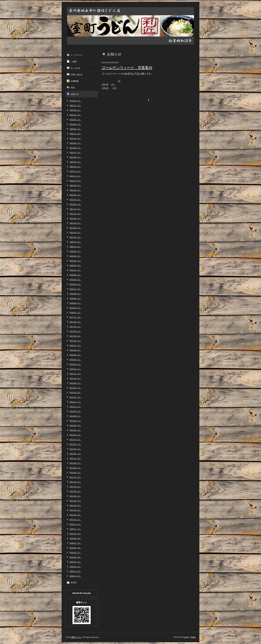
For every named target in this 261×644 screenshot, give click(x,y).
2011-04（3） (75, 505)
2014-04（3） (75, 425)
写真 (73, 88)
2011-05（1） (75, 501)
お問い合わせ (77, 75)
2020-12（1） (75, 242)
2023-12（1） (75, 134)
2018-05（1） (75, 298)
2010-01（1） (75, 567)
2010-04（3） (75, 557)
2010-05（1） (75, 552)
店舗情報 (75, 81)
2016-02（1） (75, 369)
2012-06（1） (75, 468)
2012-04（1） (75, 472)
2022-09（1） (75, 185)
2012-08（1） (75, 463)
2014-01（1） (75, 430)
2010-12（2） (75, 524)
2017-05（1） (75, 327)
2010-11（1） (75, 529)
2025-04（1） (75, 110)
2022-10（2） (75, 181)
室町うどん (76, 637)
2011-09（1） (75, 487)
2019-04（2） (75, 279)
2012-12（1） (75, 458)
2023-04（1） (75, 162)
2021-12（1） (75, 209)
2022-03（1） (75, 199)
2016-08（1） (75, 350)
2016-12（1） (75, 345)
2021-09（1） (75, 218)
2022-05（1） (75, 195)
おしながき (76, 68)
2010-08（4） (75, 538)
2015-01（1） (75, 397)
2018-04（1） (75, 303)
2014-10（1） (75, 411)
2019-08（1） (75, 275)
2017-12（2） (75, 317)
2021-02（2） (75, 237)
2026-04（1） (75, 101)
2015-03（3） (75, 392)
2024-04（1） (75, 124)
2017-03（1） (75, 336)
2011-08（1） (75, 491)
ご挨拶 (74, 62)
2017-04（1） (75, 331)
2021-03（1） (75, 232)
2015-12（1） (75, 374)
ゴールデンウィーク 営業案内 (127, 68)
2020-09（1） (75, 251)
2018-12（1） (75, 289)
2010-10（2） (75, 534)
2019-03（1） (75, 284)
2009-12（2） (75, 571)
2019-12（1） (75, 270)
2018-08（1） (75, 294)
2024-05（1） (75, 119)
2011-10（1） (75, 482)
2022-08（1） (75, 190)
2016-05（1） (75, 355)
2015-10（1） (75, 378)
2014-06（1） (75, 421)
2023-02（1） (75, 167)
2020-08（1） (75, 256)
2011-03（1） (75, 510)
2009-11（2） (75, 576)
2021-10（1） (75, 214)
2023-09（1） (75, 143)
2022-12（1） (75, 171)
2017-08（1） (75, 322)
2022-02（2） (75, 204)
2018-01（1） (75, 312)
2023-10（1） (75, 138)
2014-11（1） (75, 407)
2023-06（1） (75, 157)
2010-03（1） (75, 562)
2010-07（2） (75, 543)
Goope (186, 637)
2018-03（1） (75, 308)
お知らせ (75, 94)
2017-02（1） (75, 341)
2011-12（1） (75, 477)
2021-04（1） (75, 228)
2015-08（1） (75, 383)
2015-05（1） (75, 388)
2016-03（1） (75, 364)
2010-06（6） (75, 548)
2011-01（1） (75, 519)
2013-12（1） (75, 435)
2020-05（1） (75, 261)
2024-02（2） (75, 129)
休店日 (74, 582)
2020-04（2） (75, 265)
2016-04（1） (75, 359)
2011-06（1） (75, 496)
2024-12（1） (75, 115)
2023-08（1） (75, 148)
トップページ (77, 55)
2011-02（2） (75, 515)
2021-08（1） (75, 223)
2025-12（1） (75, 105)
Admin (193, 637)
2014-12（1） (75, 402)
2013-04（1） (75, 449)
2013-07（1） (75, 444)
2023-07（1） (75, 152)
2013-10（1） (75, 439)
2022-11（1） (75, 176)
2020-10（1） (75, 247)
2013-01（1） (75, 454)
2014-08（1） (75, 416)
